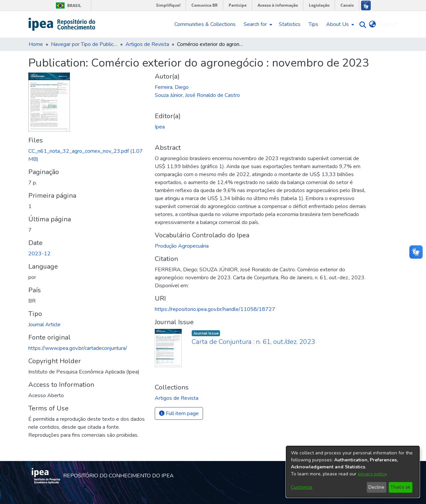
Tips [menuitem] (313, 24)
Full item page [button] (179, 413)
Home (36, 44)
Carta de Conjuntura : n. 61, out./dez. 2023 (253, 342)
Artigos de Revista (147, 44)
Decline (376, 487)
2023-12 (39, 254)
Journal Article (44, 325)
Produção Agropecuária (182, 246)
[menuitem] (257, 24)
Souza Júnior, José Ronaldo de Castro (197, 95)
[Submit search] (361, 24)
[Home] (62, 24)
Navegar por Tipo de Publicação (84, 44)
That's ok (400, 487)
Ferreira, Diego (172, 87)
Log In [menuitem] (386, 24)
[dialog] (353, 472)
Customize (302, 487)
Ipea (160, 127)
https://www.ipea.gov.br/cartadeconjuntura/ (78, 348)
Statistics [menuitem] (290, 24)
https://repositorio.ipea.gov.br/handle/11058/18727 (215, 309)
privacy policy (372, 474)
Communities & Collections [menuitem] (205, 24)
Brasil (67, 5)
